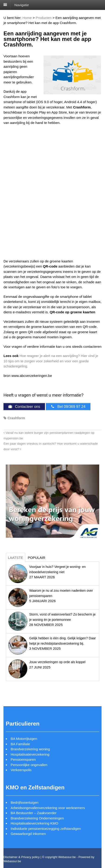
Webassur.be (12, 861)
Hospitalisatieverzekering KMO (34, 823)
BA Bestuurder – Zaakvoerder (34, 813)
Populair (37, 558)
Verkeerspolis (21, 770)
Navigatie (22, 5)
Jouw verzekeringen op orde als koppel (57, 662)
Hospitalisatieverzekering (30, 754)
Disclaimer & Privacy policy (22, 857)
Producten (44, 18)
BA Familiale (20, 744)
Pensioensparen (23, 759)
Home (27, 18)
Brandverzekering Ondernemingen (37, 818)
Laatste (16, 558)
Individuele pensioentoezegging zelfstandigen (46, 829)
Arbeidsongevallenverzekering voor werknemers (48, 808)
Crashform (16, 418)
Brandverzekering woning (30, 749)
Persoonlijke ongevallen (29, 765)
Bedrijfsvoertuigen (25, 802)
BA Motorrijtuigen (24, 739)
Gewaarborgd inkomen (28, 834)
